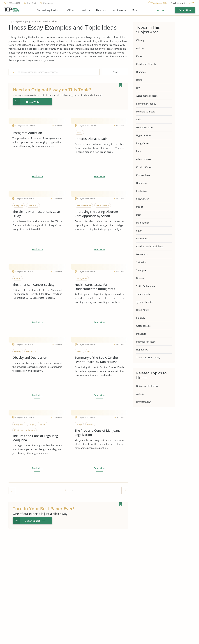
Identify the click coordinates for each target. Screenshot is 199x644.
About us (101, 10)
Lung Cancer (143, 143)
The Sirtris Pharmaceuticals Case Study (36, 214)
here (188, 3)
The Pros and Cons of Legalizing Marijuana (35, 438)
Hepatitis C (142, 350)
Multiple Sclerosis (146, 112)
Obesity (140, 40)
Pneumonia (142, 238)
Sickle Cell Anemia (146, 286)
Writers (86, 10)
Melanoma (142, 254)
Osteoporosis (143, 326)
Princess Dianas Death (91, 139)
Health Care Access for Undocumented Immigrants (95, 287)
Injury (139, 231)
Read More (37, 176)
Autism (140, 48)
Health (46, 21)
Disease (140, 278)
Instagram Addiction (27, 133)
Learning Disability (146, 104)
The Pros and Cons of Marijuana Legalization (98, 433)
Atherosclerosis (144, 159)
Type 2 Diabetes (145, 302)
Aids (138, 119)
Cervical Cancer (144, 167)
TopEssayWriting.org (19, 21)
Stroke (140, 207)
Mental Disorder (145, 127)
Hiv (138, 88)
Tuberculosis (143, 294)
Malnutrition (143, 223)
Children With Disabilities (150, 246)
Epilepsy (141, 318)
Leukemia (141, 191)
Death (139, 80)
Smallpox (141, 270)
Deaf (139, 215)
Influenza (141, 334)
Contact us (48, 3)
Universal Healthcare (147, 386)
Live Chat (32, 3)
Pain (139, 151)
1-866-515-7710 (14, 3)
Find (115, 72)
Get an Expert (32, 521)
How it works (119, 10)
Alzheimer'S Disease (147, 96)
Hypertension (143, 135)
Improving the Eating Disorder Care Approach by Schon (96, 214)
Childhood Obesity (146, 64)
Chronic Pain (143, 175)
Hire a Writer (33, 102)
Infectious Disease (146, 342)
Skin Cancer (142, 199)
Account (162, 10)
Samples (36, 21)
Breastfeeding (144, 402)
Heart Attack (143, 310)
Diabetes (141, 72)
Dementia (141, 183)
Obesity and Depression (30, 358)
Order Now (185, 10)
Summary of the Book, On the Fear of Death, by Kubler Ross (96, 360)
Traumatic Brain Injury (148, 357)
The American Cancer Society (33, 285)
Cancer (140, 56)
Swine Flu (141, 262)
